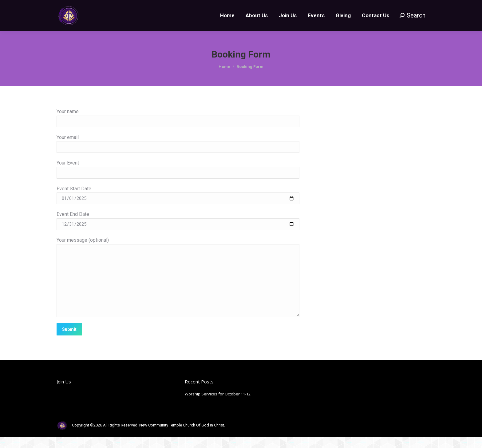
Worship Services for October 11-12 (218, 405)
